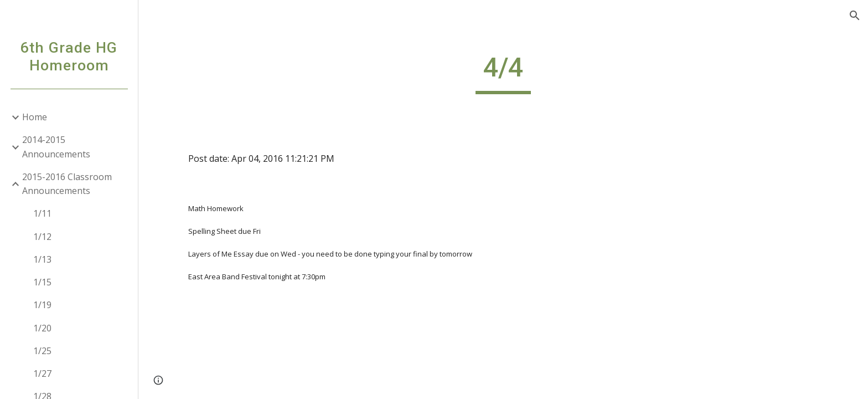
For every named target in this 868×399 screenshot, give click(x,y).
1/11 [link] (42, 213)
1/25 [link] (42, 351)
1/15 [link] (42, 282)
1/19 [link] (42, 305)
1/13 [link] (42, 259)
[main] (503, 73)
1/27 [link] (42, 374)
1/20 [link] (42, 328)
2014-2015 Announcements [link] (56, 147)
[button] (855, 16)
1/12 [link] (42, 237)
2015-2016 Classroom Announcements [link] (67, 184)
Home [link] (35, 117)
